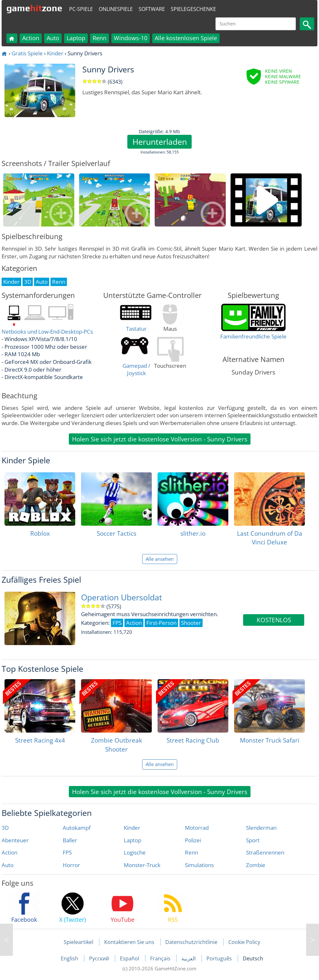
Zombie (256, 865)
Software (152, 9)
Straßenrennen (265, 852)
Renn (100, 38)
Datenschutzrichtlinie (191, 942)
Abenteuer (15, 840)
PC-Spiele (81, 9)
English (70, 958)
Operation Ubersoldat (122, 597)
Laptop (76, 38)
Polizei (193, 840)
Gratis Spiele (27, 53)
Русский (100, 958)
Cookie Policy (244, 942)
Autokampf (77, 828)
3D (5, 828)
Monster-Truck (142, 865)
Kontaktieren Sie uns (129, 942)
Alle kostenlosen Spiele (186, 38)
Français (161, 958)
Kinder (55, 53)
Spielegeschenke (193, 9)
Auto (53, 38)
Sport (253, 840)
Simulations (199, 865)
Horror (71, 865)
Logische (135, 852)
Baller (70, 840)
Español (130, 958)
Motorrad (197, 828)
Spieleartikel (78, 942)
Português (220, 958)
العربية (189, 958)
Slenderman (261, 828)
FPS (67, 852)
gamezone (34, 8)
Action (31, 38)
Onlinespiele (116, 9)
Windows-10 (131, 38)
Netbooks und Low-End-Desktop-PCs (47, 332)
